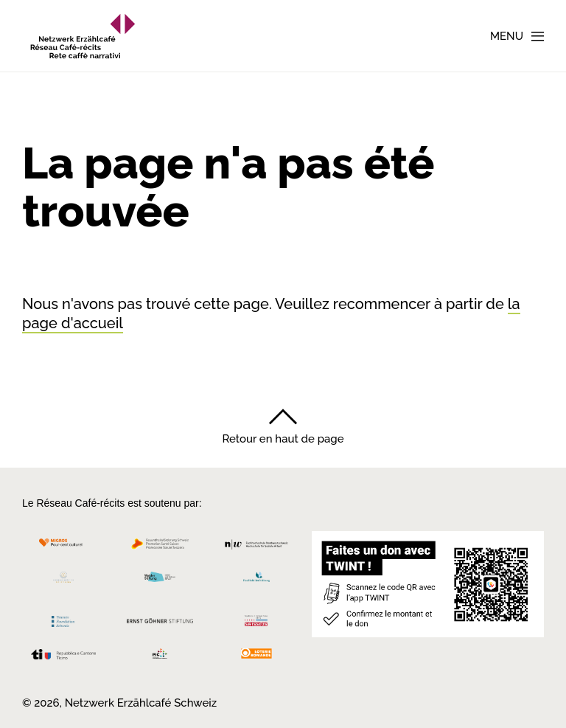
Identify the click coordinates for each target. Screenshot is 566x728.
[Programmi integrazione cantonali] (160, 658)
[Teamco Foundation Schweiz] (63, 620)
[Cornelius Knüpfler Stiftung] (63, 581)
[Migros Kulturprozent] (63, 548)
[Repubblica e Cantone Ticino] (63, 658)
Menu (507, 36)
